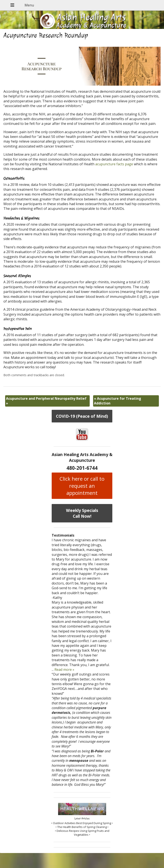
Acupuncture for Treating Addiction (118, 401)
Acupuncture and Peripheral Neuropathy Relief (46, 401)
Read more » (64, 670)
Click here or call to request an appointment (82, 486)
